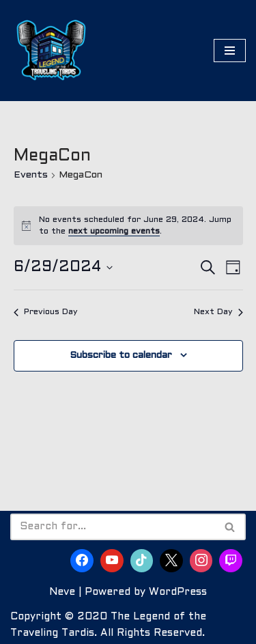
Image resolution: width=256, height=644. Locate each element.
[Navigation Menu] (230, 51)
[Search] (113, 527)
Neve (62, 592)
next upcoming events (114, 232)
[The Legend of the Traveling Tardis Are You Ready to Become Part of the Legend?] (51, 51)
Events (31, 175)
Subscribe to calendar (121, 355)
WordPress (178, 592)
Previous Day (46, 312)
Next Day (218, 312)
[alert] (128, 226)
